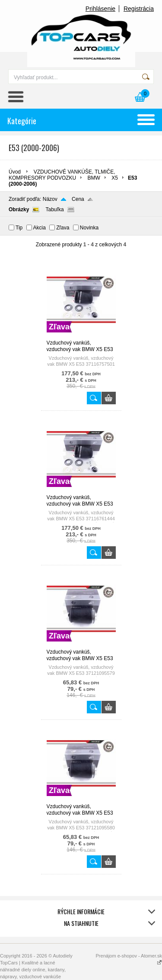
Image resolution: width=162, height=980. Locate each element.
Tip (19, 228)
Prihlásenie (100, 9)
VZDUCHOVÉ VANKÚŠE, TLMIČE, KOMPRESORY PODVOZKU (62, 175)
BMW (94, 178)
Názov (50, 199)
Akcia (40, 228)
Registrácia (139, 9)
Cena (78, 199)
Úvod (15, 172)
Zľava (63, 228)
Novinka (89, 228)
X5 (115, 178)
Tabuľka (54, 210)
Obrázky (19, 210)
